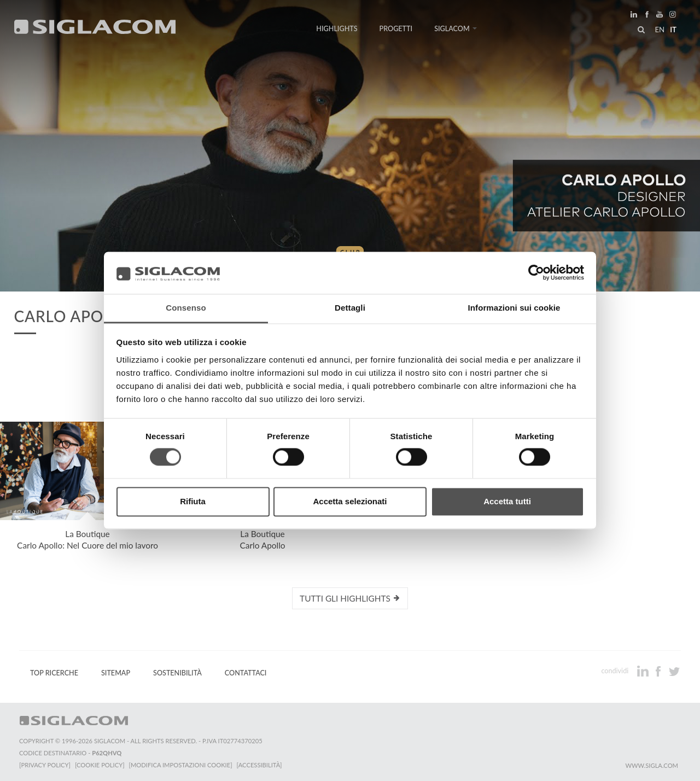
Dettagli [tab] (350, 308)
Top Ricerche (54, 673)
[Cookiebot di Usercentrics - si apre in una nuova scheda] (536, 273)
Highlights (337, 29)
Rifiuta (193, 501)
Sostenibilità (177, 673)
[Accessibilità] (259, 765)
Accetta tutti (507, 501)
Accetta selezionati (350, 501)
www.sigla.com (652, 765)
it (673, 30)
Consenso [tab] (186, 308)
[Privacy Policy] (45, 765)
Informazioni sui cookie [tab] (514, 308)
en (660, 30)
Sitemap (116, 673)
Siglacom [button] (456, 29)
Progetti (396, 29)
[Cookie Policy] (100, 765)
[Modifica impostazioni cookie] (181, 765)
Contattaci (246, 673)
